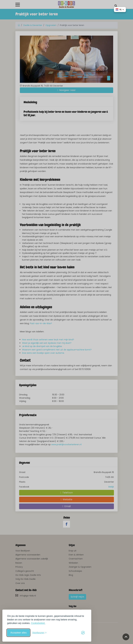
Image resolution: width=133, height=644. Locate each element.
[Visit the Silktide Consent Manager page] (83, 633)
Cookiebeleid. (38, 623)
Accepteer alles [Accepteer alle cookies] (18, 633)
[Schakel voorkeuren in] (39, 633)
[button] (120, 9)
